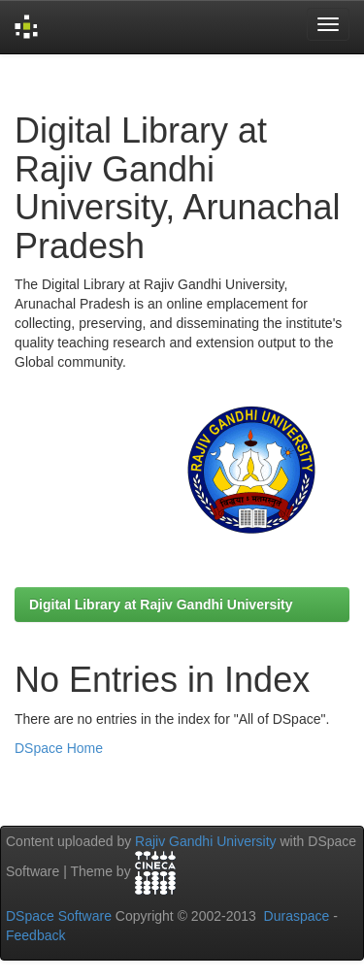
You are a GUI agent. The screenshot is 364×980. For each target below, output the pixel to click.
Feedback (35, 935)
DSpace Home (59, 748)
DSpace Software (59, 916)
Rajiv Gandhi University (206, 841)
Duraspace (297, 916)
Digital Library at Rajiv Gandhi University (161, 604)
